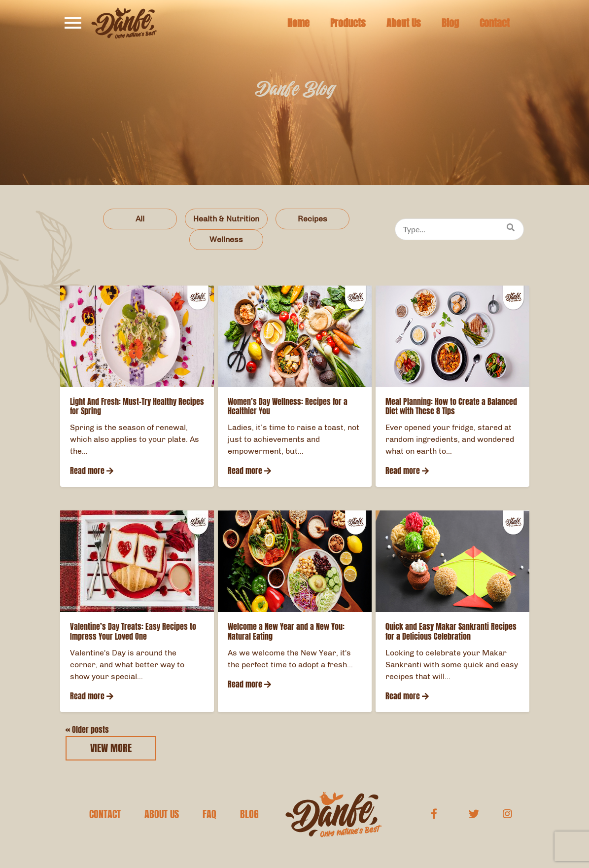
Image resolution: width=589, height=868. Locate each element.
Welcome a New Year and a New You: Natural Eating (286, 631)
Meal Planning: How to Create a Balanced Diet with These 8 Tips (451, 406)
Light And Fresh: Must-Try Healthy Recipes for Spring (137, 406)
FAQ (209, 814)
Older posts (87, 730)
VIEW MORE (111, 748)
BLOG (249, 814)
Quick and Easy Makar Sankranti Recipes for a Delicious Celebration (451, 631)
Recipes (312, 219)
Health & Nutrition (226, 219)
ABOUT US (162, 814)
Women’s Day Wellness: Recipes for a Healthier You (288, 406)
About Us (404, 23)
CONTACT (105, 814)
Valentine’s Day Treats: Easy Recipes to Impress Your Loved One (133, 631)
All (140, 219)
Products (348, 23)
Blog (450, 23)
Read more (92, 471)
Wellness (226, 239)
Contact (495, 23)
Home (298, 23)
